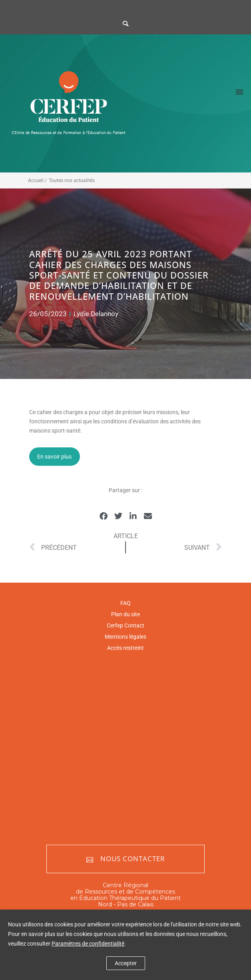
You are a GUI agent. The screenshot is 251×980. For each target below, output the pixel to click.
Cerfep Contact (125, 625)
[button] (103, 516)
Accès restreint (125, 648)
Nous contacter (126, 859)
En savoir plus (54, 457)
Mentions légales (125, 637)
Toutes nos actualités (72, 180)
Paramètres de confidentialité (88, 944)
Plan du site (125, 614)
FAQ (125, 603)
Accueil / (37, 180)
